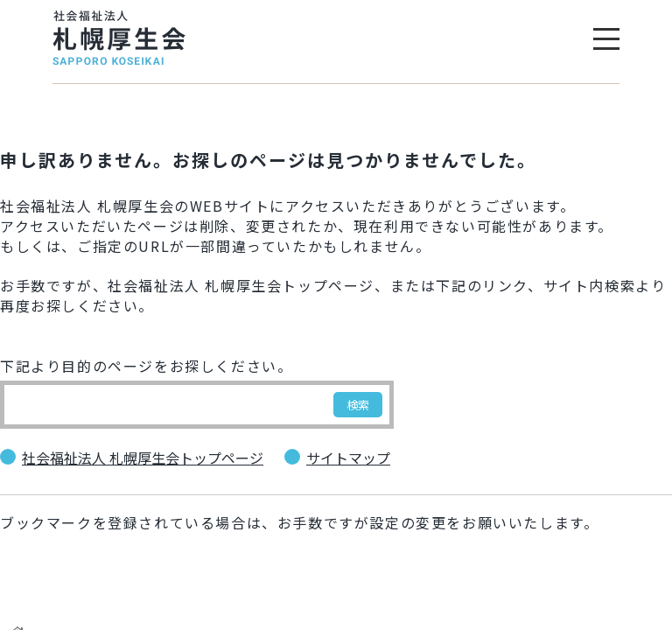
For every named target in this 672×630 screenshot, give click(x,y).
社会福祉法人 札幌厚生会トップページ (143, 458)
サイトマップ (348, 458)
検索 (358, 405)
